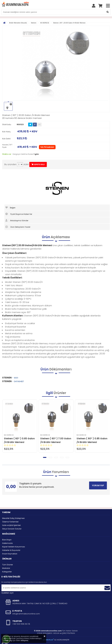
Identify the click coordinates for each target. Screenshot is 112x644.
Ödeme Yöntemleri (10, 522)
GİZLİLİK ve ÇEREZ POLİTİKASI (64, 633)
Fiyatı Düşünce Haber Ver (19, 214)
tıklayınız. (25, 640)
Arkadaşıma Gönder (17, 220)
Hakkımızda (7, 543)
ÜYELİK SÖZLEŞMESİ (45, 633)
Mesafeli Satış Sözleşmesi (13, 518)
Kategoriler (7, 572)
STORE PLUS (48, 640)
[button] (45, 457)
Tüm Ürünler (8, 565)
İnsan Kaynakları (10, 554)
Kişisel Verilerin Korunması (14, 547)
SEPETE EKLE (38, 164)
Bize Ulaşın (7, 540)
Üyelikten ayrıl (7, 593)
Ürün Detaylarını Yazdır (18, 227)
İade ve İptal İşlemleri (11, 525)
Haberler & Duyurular (11, 550)
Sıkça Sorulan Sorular (12, 529)
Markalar (6, 568)
